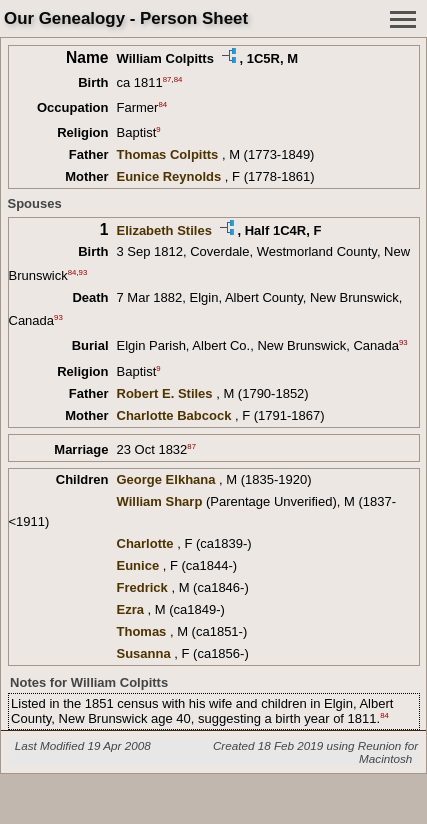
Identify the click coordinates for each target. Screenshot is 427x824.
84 (178, 79)
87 (167, 79)
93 (83, 271)
